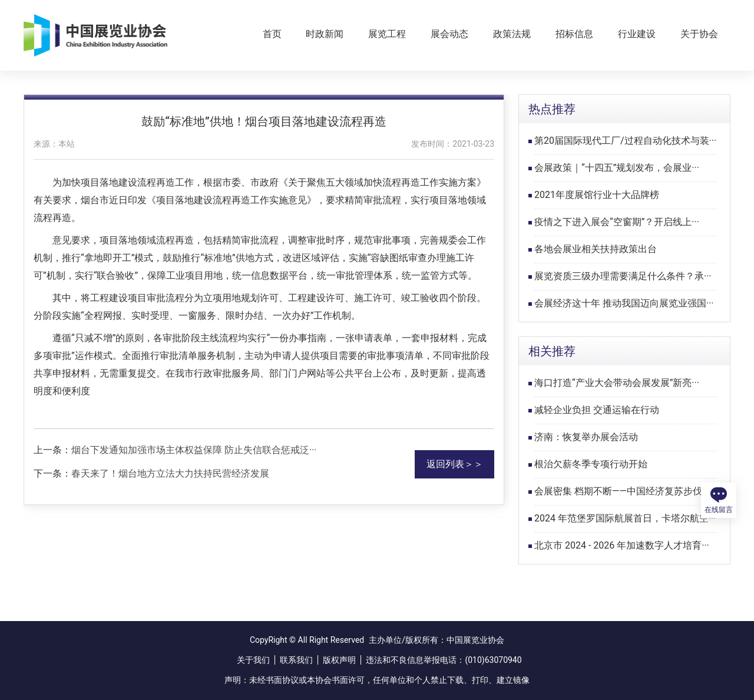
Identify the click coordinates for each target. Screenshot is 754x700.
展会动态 (449, 34)
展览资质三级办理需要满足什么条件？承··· (623, 276)
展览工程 (387, 34)
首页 (272, 34)
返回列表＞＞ (455, 464)
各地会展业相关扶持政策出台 (596, 249)
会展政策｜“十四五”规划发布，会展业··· (617, 168)
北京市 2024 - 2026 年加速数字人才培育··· (622, 545)
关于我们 (253, 660)
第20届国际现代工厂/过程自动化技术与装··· (625, 141)
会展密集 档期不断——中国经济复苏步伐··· (622, 491)
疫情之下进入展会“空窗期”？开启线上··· (617, 222)
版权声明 (339, 660)
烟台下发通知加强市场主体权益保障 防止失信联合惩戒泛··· (194, 450)
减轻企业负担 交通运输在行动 (597, 410)
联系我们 (296, 660)
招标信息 (574, 34)
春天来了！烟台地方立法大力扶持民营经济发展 (170, 473)
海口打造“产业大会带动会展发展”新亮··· (617, 383)
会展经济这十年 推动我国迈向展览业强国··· (624, 303)
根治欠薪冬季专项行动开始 (591, 464)
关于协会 (699, 34)
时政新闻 (325, 34)
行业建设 (637, 34)
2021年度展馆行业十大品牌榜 (597, 195)
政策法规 (512, 34)
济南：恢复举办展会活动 (586, 437)
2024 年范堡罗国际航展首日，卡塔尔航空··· (625, 518)
